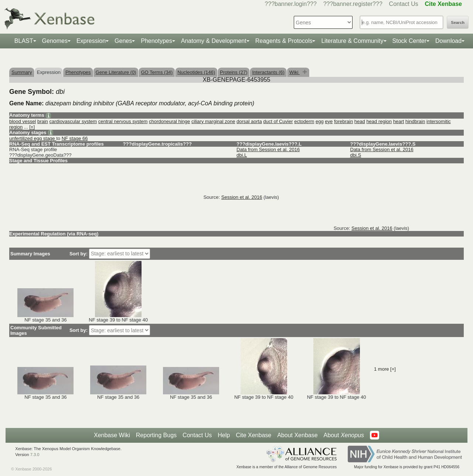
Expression (91, 41)
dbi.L (242, 155)
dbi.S (356, 155)
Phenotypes (156, 41)
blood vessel (23, 121)
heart (399, 121)
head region (379, 121)
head (360, 121)
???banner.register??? (353, 4)
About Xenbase (297, 435)
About (344, 435)
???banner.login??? (291, 4)
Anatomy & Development (214, 41)
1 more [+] (385, 369)
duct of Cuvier (278, 121)
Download (448, 41)
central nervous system (123, 121)
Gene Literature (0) (116, 72)
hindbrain (415, 121)
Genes (123, 41)
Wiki (295, 72)
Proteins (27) (234, 72)
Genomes (55, 41)
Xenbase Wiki (112, 435)
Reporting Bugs (156, 435)
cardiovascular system (73, 121)
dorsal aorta (249, 121)
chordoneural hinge (169, 121)
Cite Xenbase (253, 435)
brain (43, 121)
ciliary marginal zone (213, 121)
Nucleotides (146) (196, 72)
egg (320, 121)
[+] (32, 127)
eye (329, 121)
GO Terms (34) (157, 72)
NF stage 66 (75, 138)
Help (224, 435)
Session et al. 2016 (242, 197)
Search (458, 23)
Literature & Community (352, 41)
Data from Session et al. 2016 (268, 149)
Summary (22, 72)
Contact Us (404, 4)
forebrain (343, 121)
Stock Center (409, 41)
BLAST (24, 41)
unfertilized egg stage (33, 138)
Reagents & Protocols (284, 41)
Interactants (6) (268, 72)
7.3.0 (35, 455)
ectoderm (304, 121)
